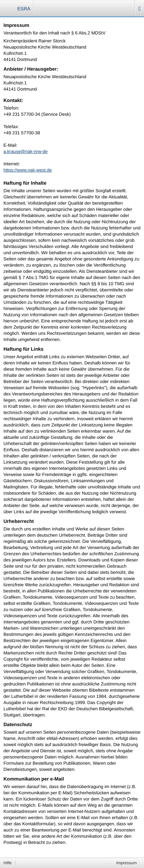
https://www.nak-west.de (28, 170)
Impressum (127, 863)
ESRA (24, 9)
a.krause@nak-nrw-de (26, 151)
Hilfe (8, 863)
